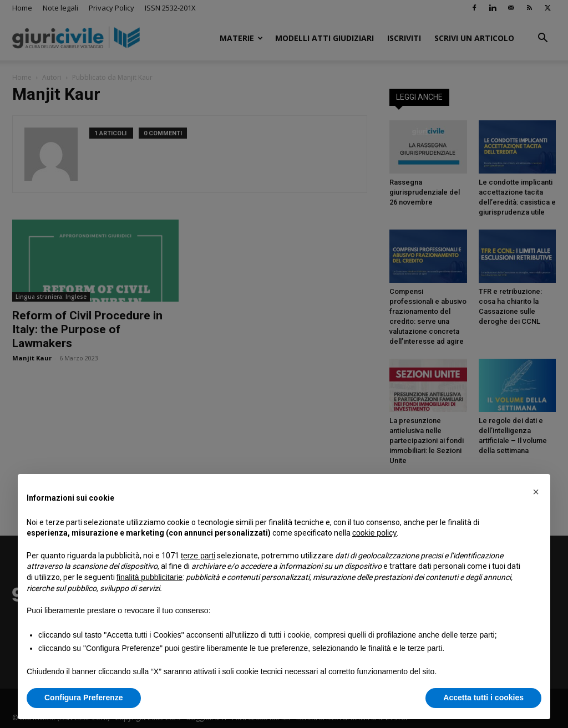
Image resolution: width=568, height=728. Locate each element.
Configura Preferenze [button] (84, 698)
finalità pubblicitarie (149, 577)
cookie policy (374, 533)
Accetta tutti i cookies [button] (483, 698)
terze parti (198, 556)
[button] (536, 492)
